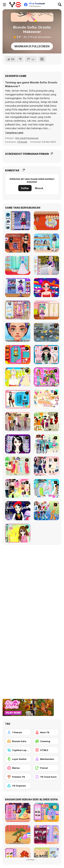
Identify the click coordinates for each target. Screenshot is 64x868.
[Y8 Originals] (18, 786)
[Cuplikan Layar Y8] (18, 750)
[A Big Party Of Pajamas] (46, 488)
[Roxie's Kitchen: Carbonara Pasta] (46, 221)
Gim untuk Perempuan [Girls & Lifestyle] (27, 138)
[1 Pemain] (18, 732)
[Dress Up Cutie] (46, 355)
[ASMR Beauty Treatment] (18, 332)
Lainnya (32, 860)
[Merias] (18, 768)
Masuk (39, 188)
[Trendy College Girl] (46, 265)
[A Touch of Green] (46, 377)
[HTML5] (46, 750)
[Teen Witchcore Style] (18, 288)
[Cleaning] (46, 741)
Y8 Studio (22, 142)
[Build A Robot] (46, 332)
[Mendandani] (46, 759)
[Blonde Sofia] (18, 741)
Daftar (25, 188)
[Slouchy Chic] (18, 488)
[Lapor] (31, 59)
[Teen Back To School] (46, 243)
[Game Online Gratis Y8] (15, 5)
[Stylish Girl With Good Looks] (18, 511)
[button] (14, 133)
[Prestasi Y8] (18, 777)
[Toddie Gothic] (18, 221)
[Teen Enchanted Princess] (18, 265)
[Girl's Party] (46, 399)
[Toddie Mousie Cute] (46, 310)
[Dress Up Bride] (18, 377)
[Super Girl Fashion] (46, 422)
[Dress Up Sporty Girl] (46, 466)
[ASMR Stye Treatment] (18, 310)
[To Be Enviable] (18, 533)
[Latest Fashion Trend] (46, 511)
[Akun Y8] (46, 732)
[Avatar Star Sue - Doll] (18, 355)
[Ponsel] (46, 768)
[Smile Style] (46, 288)
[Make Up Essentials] (18, 444)
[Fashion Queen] (18, 399)
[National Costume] (18, 466)
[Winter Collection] (46, 444)
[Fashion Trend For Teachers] (18, 422)
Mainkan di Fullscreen (32, 46)
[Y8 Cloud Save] (46, 777)
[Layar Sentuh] (18, 759)
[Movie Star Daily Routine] (18, 243)
